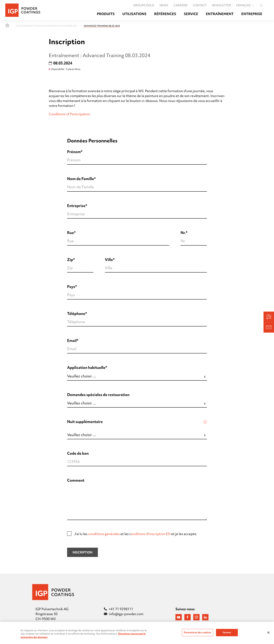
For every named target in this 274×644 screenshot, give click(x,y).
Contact (200, 5)
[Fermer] (268, 634)
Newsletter (221, 5)
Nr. (183, 233)
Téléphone (76, 314)
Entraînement (220, 14)
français (246, 5)
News (164, 5)
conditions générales (104, 534)
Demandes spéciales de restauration (98, 395)
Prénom (74, 152)
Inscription (82, 552)
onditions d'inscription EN (151, 534)
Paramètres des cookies (197, 634)
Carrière (181, 5)
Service (191, 14)
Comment (76, 480)
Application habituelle (86, 368)
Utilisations (134, 14)
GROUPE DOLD (144, 5)
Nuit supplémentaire (85, 422)
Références (165, 14)
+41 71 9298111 (118, 609)
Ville (109, 260)
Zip (70, 260)
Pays (71, 287)
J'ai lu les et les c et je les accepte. (132, 534)
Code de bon (78, 453)
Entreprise (252, 14)
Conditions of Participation (69, 114)
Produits (106, 14)
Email (72, 341)
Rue (71, 233)
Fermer (227, 634)
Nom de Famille (81, 179)
